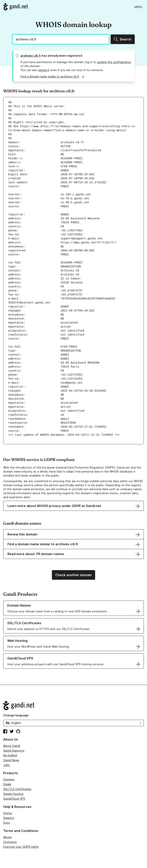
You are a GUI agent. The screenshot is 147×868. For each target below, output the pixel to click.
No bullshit (10, 755)
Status (8, 813)
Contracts (10, 842)
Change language (16, 715)
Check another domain (73, 575)
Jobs (7, 765)
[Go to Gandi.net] (16, 7)
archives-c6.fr (31, 56)
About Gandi (12, 746)
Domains (9, 779)
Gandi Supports (14, 751)
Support (9, 818)
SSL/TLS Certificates (17, 789)
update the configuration (114, 62)
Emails (7, 784)
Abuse (7, 837)
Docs (7, 823)
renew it (44, 70)
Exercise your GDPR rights (21, 847)
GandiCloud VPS (14, 799)
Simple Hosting (13, 794)
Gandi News (11, 760)
